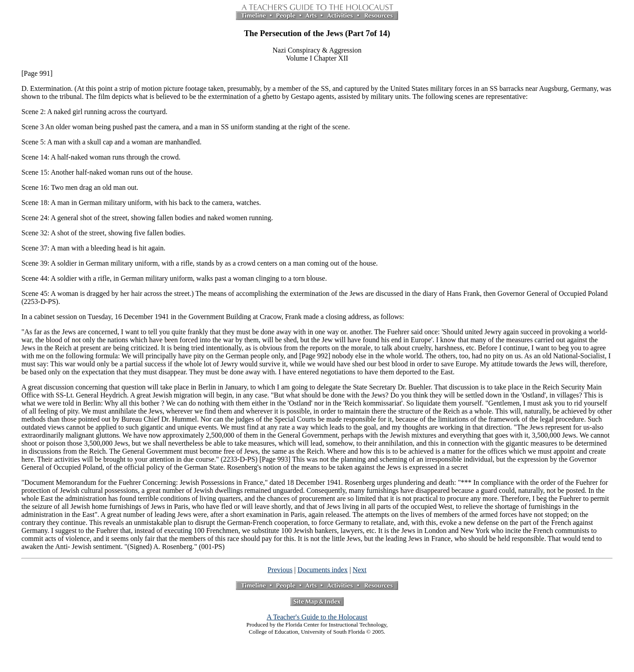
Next (360, 570)
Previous (280, 570)
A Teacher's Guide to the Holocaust (317, 617)
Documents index (322, 570)
